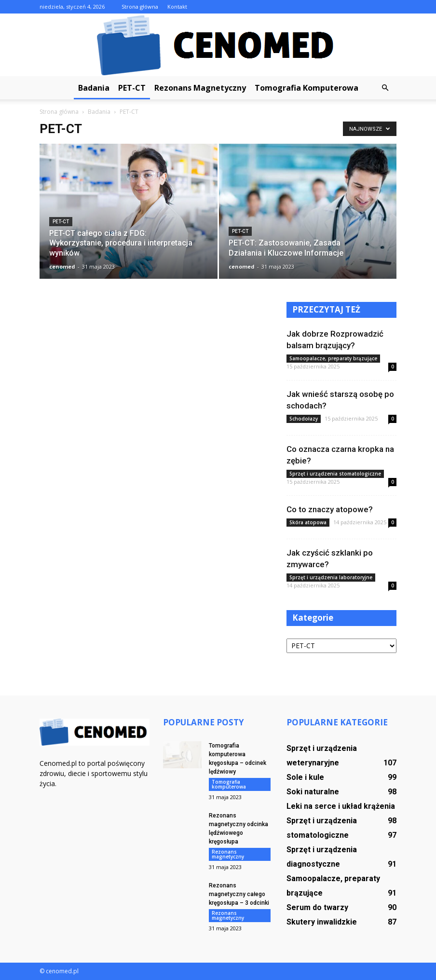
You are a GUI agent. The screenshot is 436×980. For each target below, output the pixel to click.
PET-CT (132, 88)
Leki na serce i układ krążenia (341, 806)
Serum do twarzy (317, 907)
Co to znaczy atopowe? (330, 509)
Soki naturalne (313, 792)
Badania (94, 88)
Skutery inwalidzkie (322, 922)
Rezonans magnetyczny (200, 88)
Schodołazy (304, 419)
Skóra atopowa (308, 522)
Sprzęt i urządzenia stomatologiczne (335, 474)
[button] (385, 88)
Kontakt (177, 7)
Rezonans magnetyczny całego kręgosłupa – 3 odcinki (239, 894)
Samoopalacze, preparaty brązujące (333, 358)
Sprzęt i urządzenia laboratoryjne (331, 577)
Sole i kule (305, 777)
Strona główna (140, 7)
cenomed (62, 266)
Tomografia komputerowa (307, 88)
